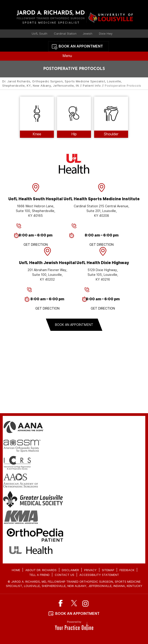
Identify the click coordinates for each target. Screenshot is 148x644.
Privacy (90, 570)
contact (74, 384)
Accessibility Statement (99, 575)
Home (16, 570)
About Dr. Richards (41, 570)
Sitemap (108, 570)
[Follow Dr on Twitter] (74, 603)
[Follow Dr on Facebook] (63, 603)
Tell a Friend (39, 575)
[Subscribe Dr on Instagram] (86, 603)
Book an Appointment (81, 46)
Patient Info (92, 86)
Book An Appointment (77, 614)
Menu (73, 56)
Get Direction (36, 245)
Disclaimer (70, 570)
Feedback (127, 570)
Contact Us (64, 575)
